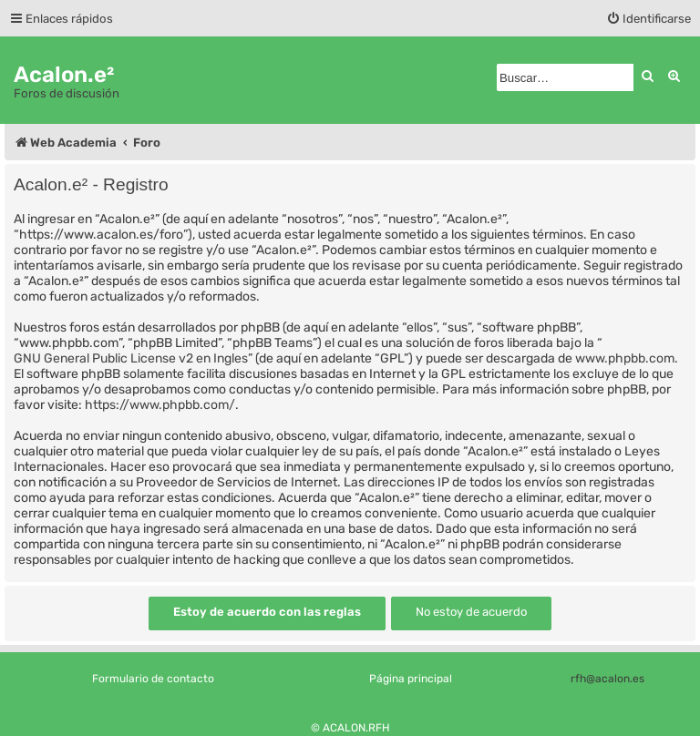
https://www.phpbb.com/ (160, 405)
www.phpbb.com (625, 358)
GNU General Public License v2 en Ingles (131, 358)
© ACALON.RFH (350, 728)
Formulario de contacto (153, 679)
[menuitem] (649, 19)
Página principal (411, 679)
